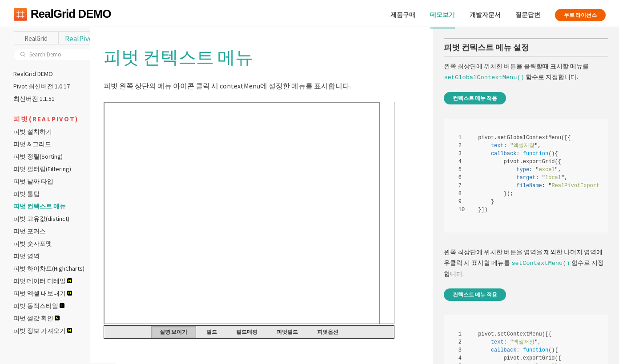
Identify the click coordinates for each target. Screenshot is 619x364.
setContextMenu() (541, 263)
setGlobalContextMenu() (484, 78)
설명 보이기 (191, 333)
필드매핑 (265, 333)
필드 (229, 333)
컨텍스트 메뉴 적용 (475, 99)
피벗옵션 (346, 333)
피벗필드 (305, 333)
